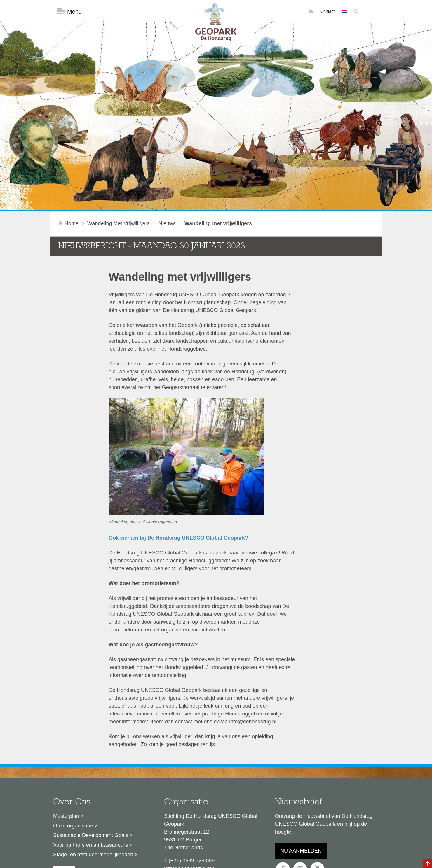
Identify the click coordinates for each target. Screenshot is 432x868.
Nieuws (167, 130)
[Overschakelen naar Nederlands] (344, 11)
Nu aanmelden (301, 757)
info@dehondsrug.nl (188, 775)
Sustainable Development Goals (91, 742)
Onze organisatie (73, 732)
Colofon (182, 822)
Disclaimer (161, 822)
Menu (69, 12)
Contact (328, 11)
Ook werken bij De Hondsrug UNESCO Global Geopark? (178, 444)
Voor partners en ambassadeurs (90, 752)
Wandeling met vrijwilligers (119, 130)
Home (69, 130)
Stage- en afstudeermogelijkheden (93, 761)
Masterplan (66, 723)
